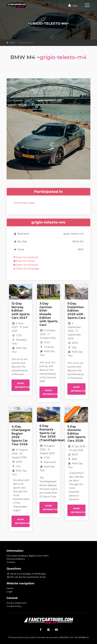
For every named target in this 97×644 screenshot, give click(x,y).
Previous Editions (16, 559)
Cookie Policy (14, 606)
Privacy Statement (17, 603)
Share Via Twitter (24, 261)
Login (73, 6)
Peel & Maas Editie (24, 203)
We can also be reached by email (26, 577)
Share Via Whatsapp (26, 269)
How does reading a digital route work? (28, 556)
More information (22, 385)
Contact (11, 562)
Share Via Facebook (26, 257)
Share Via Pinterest (26, 265)
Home (12, 43)
